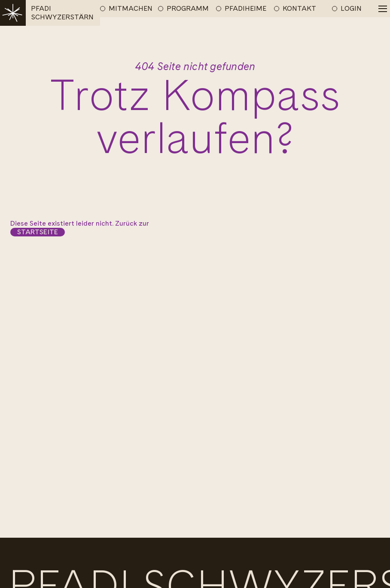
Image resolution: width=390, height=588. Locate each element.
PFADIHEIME (245, 8)
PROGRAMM (188, 8)
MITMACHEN (131, 8)
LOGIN (351, 8)
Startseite (38, 232)
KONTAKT (299, 8)
